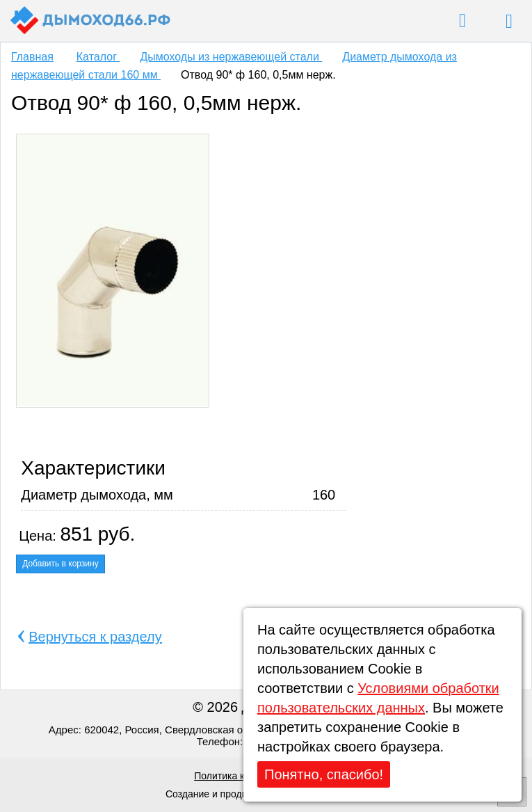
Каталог (98, 57)
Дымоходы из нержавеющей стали (231, 57)
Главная (32, 57)
